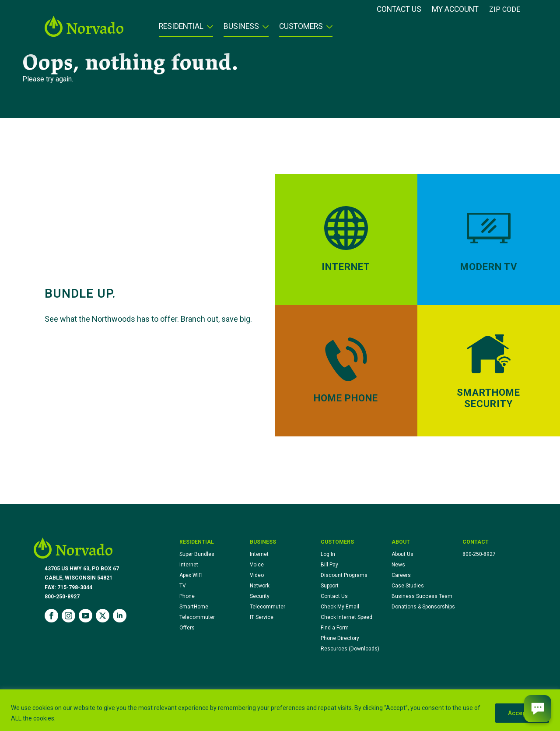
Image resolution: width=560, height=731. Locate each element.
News (398, 565)
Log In (328, 554)
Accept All (522, 713)
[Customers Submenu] (328, 29)
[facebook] (51, 616)
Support (330, 586)
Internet (189, 565)
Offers (187, 628)
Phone (187, 596)
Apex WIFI (191, 575)
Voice (257, 565)
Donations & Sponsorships (423, 607)
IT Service (262, 617)
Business (241, 27)
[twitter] (103, 616)
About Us (402, 554)
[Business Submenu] (264, 29)
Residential (181, 27)
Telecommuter (197, 617)
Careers (401, 575)
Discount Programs (344, 575)
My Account (455, 10)
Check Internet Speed (346, 617)
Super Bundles (197, 554)
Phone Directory (340, 638)
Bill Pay (329, 565)
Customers (301, 27)
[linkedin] (120, 616)
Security (260, 596)
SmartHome (194, 607)
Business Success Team (422, 596)
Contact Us (399, 10)
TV (183, 586)
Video (257, 575)
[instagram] (68, 616)
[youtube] (86, 616)
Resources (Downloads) (350, 649)
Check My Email (340, 607)
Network (260, 586)
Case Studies (408, 586)
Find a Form (335, 628)
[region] (280, 710)
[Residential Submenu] (208, 29)
